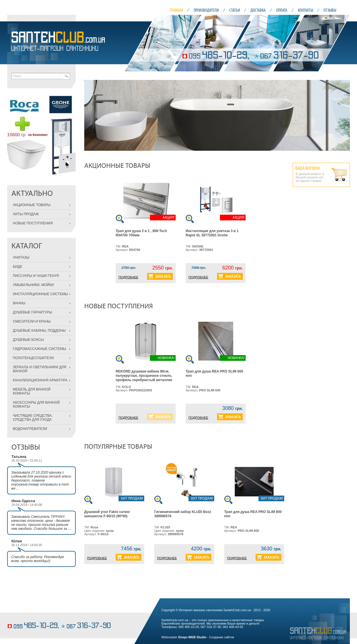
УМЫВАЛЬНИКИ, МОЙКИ (33, 285)
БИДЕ (18, 267)
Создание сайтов (221, 637)
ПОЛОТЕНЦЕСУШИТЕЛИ (33, 358)
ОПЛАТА (282, 10)
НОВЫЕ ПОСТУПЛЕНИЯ (33, 223)
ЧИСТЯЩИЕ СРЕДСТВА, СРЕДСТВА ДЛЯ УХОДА (33, 418)
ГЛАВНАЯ (176, 10)
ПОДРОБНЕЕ (128, 277)
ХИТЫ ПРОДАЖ (26, 214)
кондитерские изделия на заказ (29, 617)
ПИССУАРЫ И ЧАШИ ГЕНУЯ (36, 276)
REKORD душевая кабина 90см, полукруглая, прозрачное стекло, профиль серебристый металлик (144, 376)
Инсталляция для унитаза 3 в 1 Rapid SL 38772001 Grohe (212, 233)
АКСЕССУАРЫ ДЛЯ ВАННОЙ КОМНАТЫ (36, 404)
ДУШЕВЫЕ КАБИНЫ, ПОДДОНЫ (39, 331)
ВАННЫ (19, 303)
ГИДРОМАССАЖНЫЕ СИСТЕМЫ (39, 349)
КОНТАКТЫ (305, 10)
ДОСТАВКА (258, 10)
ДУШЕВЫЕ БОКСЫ (28, 340)
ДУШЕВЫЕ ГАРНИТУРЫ (32, 312)
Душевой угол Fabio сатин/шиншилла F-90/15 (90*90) (107, 514)
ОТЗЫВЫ (330, 10)
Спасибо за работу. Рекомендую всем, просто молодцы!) (38, 559)
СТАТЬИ (235, 10)
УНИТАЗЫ (21, 257)
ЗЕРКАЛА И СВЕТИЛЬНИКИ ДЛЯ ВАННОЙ (40, 369)
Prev (92, 115)
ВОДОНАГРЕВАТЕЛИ (30, 429)
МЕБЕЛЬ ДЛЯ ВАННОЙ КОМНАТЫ (32, 391)
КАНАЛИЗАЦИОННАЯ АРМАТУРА (40, 380)
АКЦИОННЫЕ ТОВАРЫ (32, 205)
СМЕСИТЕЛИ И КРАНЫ (32, 321)
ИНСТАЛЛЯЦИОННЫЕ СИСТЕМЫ (40, 294)
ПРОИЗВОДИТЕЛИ (206, 10)
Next (342, 115)
